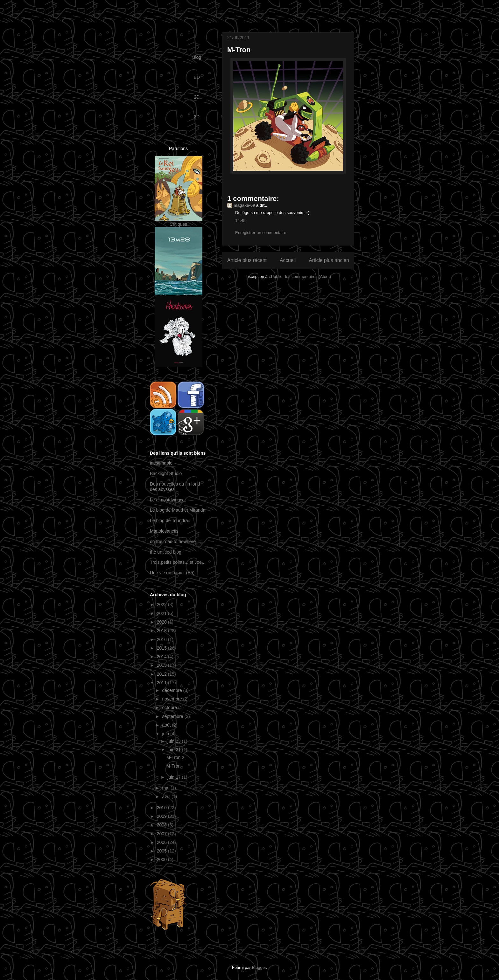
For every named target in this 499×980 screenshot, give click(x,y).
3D (197, 117)
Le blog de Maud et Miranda (178, 510)
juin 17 (175, 777)
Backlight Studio (166, 473)
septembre (173, 716)
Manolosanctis (164, 531)
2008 (162, 825)
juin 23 (175, 741)
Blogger (259, 967)
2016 (162, 639)
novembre (172, 699)
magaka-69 (244, 205)
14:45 (240, 221)
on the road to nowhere (173, 542)
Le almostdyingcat (168, 500)
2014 (162, 657)
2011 (162, 683)
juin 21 (175, 750)
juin (166, 734)
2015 (162, 648)
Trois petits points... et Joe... (178, 562)
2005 (162, 851)
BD (197, 77)
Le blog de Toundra (169, 521)
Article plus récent (247, 260)
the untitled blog (166, 552)
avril (167, 797)
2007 (162, 834)
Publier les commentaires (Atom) (301, 276)
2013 (162, 665)
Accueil (288, 260)
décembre (172, 690)
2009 (162, 816)
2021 (162, 613)
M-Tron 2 (175, 757)
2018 (162, 631)
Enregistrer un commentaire (261, 233)
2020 (162, 622)
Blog (197, 57)
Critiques (178, 224)
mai (166, 788)
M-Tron (174, 766)
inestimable (161, 463)
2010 (162, 808)
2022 (162, 604)
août (167, 725)
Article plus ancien (329, 260)
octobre (170, 707)
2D (197, 97)
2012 (162, 674)
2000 (162, 859)
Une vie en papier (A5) (172, 573)
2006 (162, 842)
